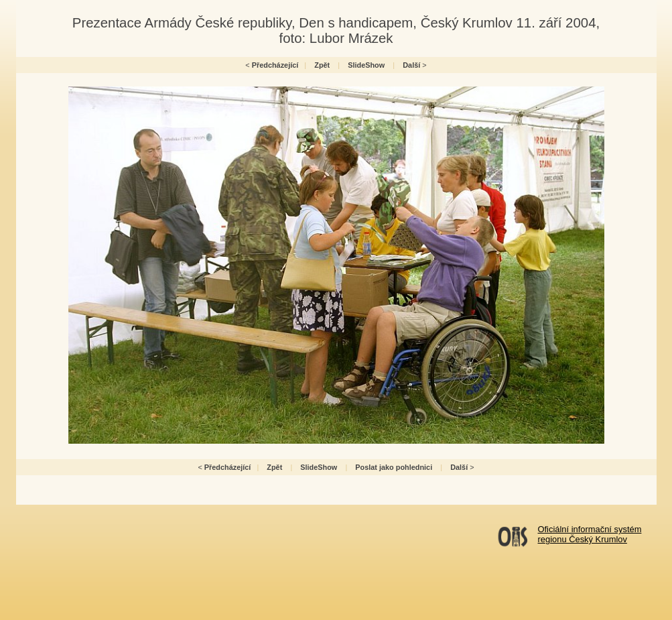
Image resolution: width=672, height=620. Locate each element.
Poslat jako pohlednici (394, 467)
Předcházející (275, 65)
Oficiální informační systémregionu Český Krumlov (590, 534)
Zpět (322, 65)
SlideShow (366, 65)
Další (411, 65)
